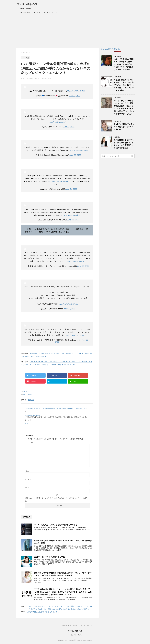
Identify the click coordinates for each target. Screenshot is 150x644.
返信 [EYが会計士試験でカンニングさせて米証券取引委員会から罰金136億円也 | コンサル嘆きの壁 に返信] (27, 424)
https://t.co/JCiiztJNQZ (76, 261)
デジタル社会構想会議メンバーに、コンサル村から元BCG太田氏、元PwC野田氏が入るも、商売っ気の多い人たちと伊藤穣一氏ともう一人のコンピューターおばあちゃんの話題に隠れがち (63, 592)
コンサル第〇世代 (24, 13)
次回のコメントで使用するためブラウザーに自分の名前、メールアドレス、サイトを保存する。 (57, 499)
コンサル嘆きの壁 (27, 4)
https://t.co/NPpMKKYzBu (68, 304)
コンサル (29, 395)
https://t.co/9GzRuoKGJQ (75, 335)
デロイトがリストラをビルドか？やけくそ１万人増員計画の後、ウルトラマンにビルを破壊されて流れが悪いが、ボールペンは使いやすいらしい (124, 107)
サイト (27, 487)
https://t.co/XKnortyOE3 (76, 91)
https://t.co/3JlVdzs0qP (57, 122)
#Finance (69, 215)
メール (28, 479)
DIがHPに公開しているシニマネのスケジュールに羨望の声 (124, 127)
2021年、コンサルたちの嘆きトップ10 (50, 557)
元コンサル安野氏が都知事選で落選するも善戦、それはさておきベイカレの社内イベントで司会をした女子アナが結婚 (124, 64)
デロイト (37, 13)
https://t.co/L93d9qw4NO (58, 181)
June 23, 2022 (69, 127)
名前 (27, 471)
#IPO (64, 215)
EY (58, 13)
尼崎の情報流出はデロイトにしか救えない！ (44, 612)
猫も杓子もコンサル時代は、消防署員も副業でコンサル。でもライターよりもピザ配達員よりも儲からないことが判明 (63, 574)
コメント (29, 443)
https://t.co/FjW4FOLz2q (79, 150)
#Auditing (77, 215)
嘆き (27, 392)
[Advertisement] (75, 31)
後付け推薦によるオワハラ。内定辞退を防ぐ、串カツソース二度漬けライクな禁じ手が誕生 (124, 144)
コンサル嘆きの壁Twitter (111, 49)
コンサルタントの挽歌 (75, 635)
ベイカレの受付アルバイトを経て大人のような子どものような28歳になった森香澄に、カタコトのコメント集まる (124, 85)
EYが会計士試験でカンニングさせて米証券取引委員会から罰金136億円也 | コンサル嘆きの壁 (55, 409)
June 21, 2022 (71, 189)
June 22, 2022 (75, 96)
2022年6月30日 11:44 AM (32, 415)
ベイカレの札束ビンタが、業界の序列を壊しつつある (56, 525)
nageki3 (31, 400)
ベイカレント (48, 13)
